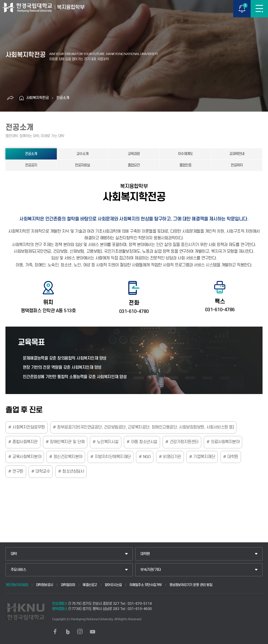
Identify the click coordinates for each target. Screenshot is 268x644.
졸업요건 (134, 165)
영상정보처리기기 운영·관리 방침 (191, 585)
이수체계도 (185, 154)
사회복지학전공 (38, 98)
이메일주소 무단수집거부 (146, 585)
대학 (14, 554)
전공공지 (31, 165)
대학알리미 (68, 585)
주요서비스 (18, 570)
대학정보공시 (45, 585)
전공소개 (63, 98)
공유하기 (10, 98)
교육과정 (134, 154)
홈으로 (21, 98)
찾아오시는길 (113, 585)
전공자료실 (82, 165)
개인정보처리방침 (17, 585)
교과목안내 (237, 154)
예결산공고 (90, 585)
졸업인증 (185, 165)
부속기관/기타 (151, 570)
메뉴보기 (259, 9)
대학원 (145, 554)
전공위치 (237, 165)
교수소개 (82, 154)
